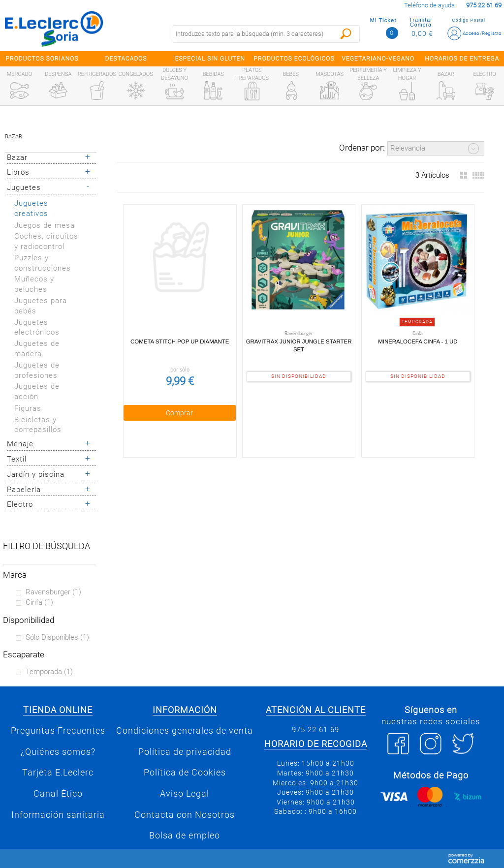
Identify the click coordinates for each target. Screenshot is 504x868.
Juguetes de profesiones (37, 370)
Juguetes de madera (37, 349)
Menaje (20, 444)
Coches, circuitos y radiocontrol (46, 241)
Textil (17, 459)
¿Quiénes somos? (58, 752)
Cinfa (39, 602)
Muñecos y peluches (34, 284)
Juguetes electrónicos (37, 327)
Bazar (14, 137)
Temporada (49, 672)
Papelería (24, 490)
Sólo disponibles (57, 637)
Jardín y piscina (36, 474)
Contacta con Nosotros (185, 815)
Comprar (179, 412)
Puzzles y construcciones (43, 263)
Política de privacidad (185, 752)
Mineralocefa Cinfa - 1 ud (418, 341)
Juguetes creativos (31, 208)
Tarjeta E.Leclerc (58, 773)
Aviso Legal (185, 794)
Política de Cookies (185, 773)
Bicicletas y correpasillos (38, 425)
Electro (20, 504)
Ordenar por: (362, 148)
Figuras (28, 408)
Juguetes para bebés (41, 306)
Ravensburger (53, 592)
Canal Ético (58, 794)
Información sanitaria (58, 815)
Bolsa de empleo (185, 836)
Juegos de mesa (45, 225)
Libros (18, 172)
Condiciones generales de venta (185, 731)
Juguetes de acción (37, 391)
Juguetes (24, 187)
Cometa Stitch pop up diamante (180, 341)
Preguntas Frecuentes (58, 731)
